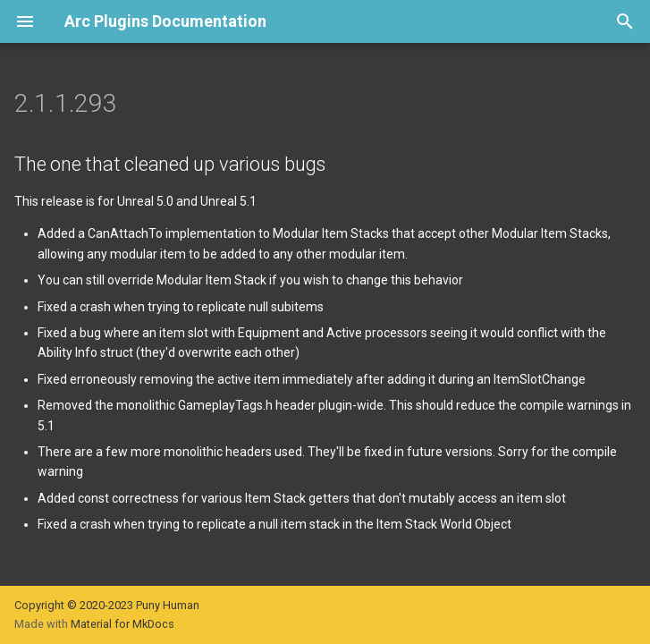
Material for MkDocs (122, 624)
